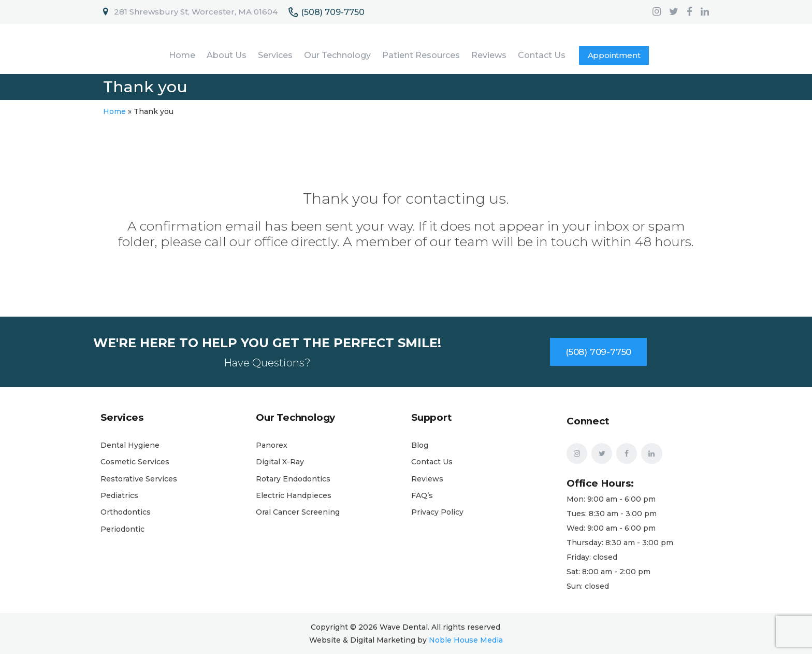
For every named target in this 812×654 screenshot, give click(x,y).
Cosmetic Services (135, 462)
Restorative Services (139, 479)
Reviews (427, 479)
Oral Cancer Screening (298, 512)
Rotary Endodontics (293, 479)
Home (114, 111)
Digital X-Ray (280, 462)
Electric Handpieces (294, 495)
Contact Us (432, 462)
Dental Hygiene (130, 445)
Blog (420, 445)
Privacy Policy (437, 512)
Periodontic (122, 529)
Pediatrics (119, 495)
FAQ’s (422, 495)
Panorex (272, 445)
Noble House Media (466, 640)
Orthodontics (126, 512)
